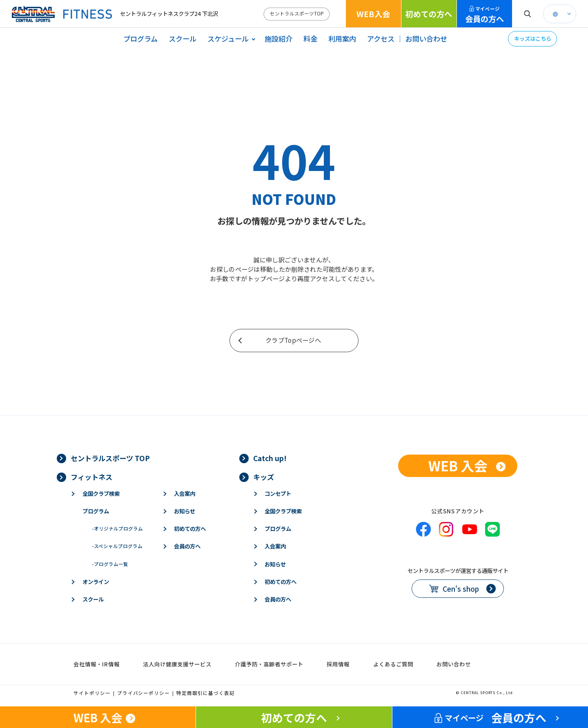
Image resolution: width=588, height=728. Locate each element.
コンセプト (278, 493)
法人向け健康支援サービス (177, 664)
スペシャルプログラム (117, 546)
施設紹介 (278, 39)
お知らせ (185, 511)
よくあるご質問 (393, 664)
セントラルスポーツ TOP (110, 458)
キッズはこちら (533, 38)
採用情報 (338, 664)
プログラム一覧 (110, 564)
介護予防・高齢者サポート (269, 664)
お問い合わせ (426, 39)
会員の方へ (484, 15)
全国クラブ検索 (101, 493)
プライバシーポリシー (144, 693)
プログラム (140, 39)
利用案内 (342, 39)
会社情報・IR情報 (97, 664)
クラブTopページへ (293, 340)
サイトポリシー (92, 693)
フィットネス (91, 477)
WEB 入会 (458, 465)
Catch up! (270, 458)
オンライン (96, 582)
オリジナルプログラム (117, 528)
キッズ (264, 477)
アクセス (381, 39)
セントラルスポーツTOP (297, 13)
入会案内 (185, 493)
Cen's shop (461, 589)
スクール (183, 39)
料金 (310, 39)
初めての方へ (429, 14)
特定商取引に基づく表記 (206, 693)
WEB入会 (373, 14)
